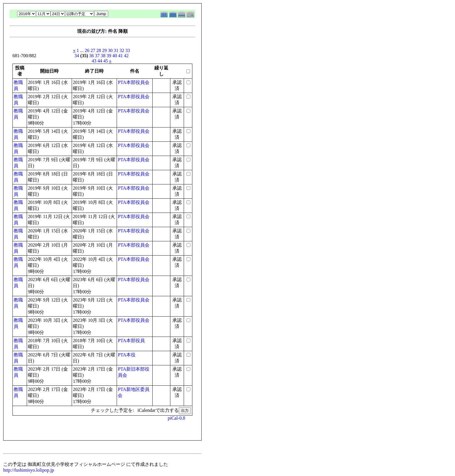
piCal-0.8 (176, 418)
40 (115, 56)
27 (93, 50)
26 (87, 50)
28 (99, 50)
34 (77, 56)
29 (104, 50)
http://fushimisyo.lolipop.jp (29, 470)
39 (109, 56)
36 (91, 56)
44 (100, 61)
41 (120, 56)
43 (94, 61)
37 (97, 56)
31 (116, 50)
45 (106, 61)
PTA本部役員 (131, 341)
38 (103, 56)
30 (110, 50)
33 (128, 50)
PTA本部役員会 (134, 82)
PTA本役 (127, 355)
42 (126, 56)
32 (122, 50)
